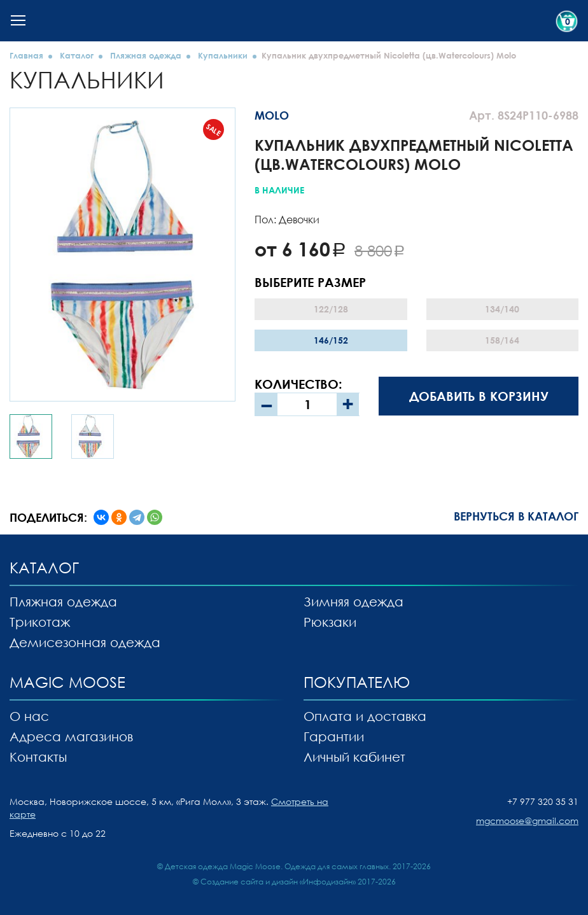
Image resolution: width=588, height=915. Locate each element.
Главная (26, 55)
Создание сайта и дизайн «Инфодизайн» (278, 882)
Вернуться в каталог (516, 516)
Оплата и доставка (365, 716)
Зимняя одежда (353, 601)
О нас (29, 716)
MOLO (272, 115)
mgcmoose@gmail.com (527, 821)
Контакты (38, 757)
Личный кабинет (354, 757)
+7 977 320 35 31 (543, 801)
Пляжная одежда (146, 55)
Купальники (223, 55)
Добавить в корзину (479, 396)
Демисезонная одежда (85, 642)
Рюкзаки (330, 622)
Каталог (77, 55)
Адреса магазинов (71, 736)
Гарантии (334, 736)
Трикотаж (40, 622)
